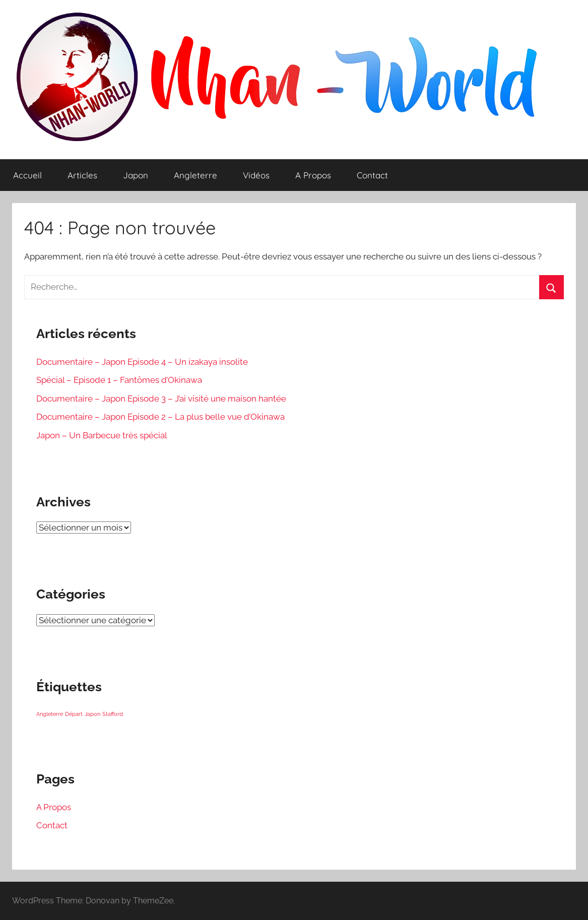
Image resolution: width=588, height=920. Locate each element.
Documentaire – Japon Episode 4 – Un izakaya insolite (142, 362)
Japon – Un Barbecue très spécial (102, 435)
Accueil (27, 175)
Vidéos (256, 175)
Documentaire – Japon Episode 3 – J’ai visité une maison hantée (161, 399)
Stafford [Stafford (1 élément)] (113, 714)
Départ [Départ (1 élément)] (74, 714)
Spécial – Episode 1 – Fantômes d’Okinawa (119, 380)
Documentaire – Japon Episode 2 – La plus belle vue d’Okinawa (160, 417)
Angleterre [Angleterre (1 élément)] (50, 714)
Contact (372, 175)
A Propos (313, 175)
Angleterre (195, 175)
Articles (82, 175)
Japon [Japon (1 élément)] (92, 714)
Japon (136, 175)
